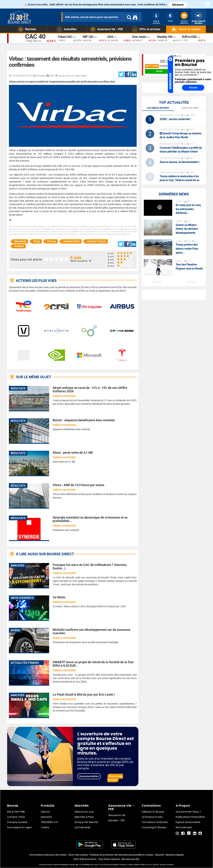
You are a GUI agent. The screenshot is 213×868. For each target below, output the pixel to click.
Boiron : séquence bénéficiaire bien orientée (84, 420)
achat (159, 71)
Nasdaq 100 (165, 37)
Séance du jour (84, 812)
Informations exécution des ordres (48, 855)
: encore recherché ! (175, 119)
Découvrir (178, 5)
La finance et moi (152, 817)
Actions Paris (72, 241)
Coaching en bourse (154, 827)
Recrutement (184, 827)
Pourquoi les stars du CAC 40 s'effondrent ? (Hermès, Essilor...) (90, 567)
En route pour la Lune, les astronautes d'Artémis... (189, 209)
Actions (19, 246)
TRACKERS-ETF (49, 822)
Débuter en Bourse (153, 812)
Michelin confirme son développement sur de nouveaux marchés (92, 631)
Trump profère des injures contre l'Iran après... (187, 249)
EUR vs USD (189, 37)
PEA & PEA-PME (16, 812)
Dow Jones (139, 37)
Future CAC (65, 37)
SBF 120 (88, 37)
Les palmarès (83, 827)
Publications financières (190, 817)
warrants (46, 817)
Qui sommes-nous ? (188, 812)
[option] (174, 208)
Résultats (20, 241)
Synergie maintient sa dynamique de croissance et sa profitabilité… (90, 519)
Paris (37, 241)
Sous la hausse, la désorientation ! (180, 162)
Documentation (89, 776)
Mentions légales (175, 855)
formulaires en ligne (19, 827)
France (52, 241)
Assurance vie (117, 815)
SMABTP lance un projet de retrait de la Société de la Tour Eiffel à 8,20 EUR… (93, 664)
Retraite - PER (116, 820)
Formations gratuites (155, 822)
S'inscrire (193, 88)
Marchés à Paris (84, 817)
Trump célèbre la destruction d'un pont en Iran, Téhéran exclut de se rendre (180, 180)
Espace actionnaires (188, 822)
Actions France (97, 241)
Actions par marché (86, 822)
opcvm (45, 812)
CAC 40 (35, 37)
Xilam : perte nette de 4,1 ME (73, 453)
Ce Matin (59, 597)
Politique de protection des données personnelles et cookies (121, 855)
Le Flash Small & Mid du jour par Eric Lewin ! (84, 694)
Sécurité (159, 855)
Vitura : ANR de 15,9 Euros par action (78, 485)
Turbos (45, 827)
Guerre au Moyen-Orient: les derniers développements (187, 229)
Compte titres (16, 817)
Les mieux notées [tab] (158, 108)
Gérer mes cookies (78, 855)
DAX (110, 37)
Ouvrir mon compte (115, 778)
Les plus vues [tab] (190, 108)
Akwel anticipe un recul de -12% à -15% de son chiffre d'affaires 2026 (90, 389)
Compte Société (17, 822)
